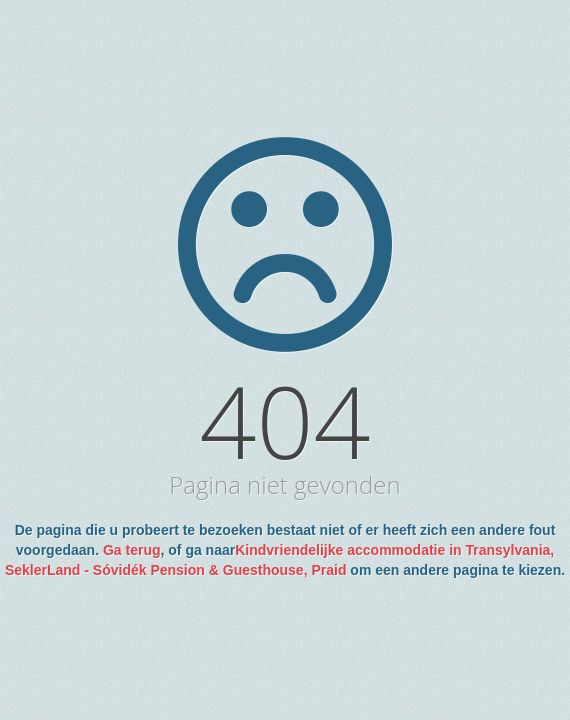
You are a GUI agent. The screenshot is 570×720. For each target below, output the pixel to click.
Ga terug (132, 550)
